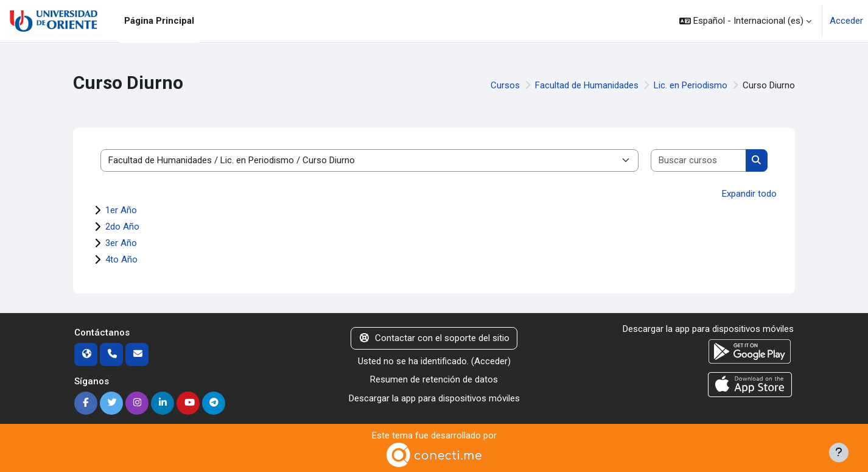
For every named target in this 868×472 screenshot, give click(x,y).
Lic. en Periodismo (691, 85)
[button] (745, 21)
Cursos (505, 85)
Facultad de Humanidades (587, 85)
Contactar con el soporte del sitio (434, 338)
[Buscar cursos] (699, 160)
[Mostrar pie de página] (839, 453)
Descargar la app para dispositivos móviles (434, 398)
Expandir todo (749, 194)
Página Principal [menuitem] (159, 21)
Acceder (846, 21)
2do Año (122, 227)
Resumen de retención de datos (434, 379)
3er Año (121, 243)
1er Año (121, 210)
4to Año (121, 259)
